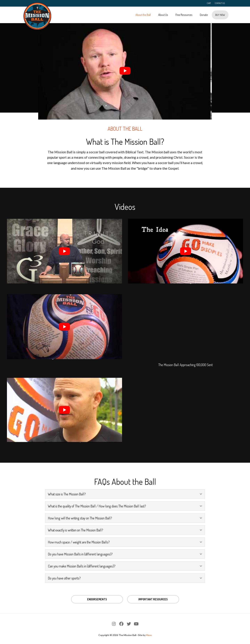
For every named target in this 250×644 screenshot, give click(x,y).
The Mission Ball (37, 16)
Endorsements (97, 599)
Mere (149, 635)
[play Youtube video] (125, 71)
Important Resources (153, 599)
